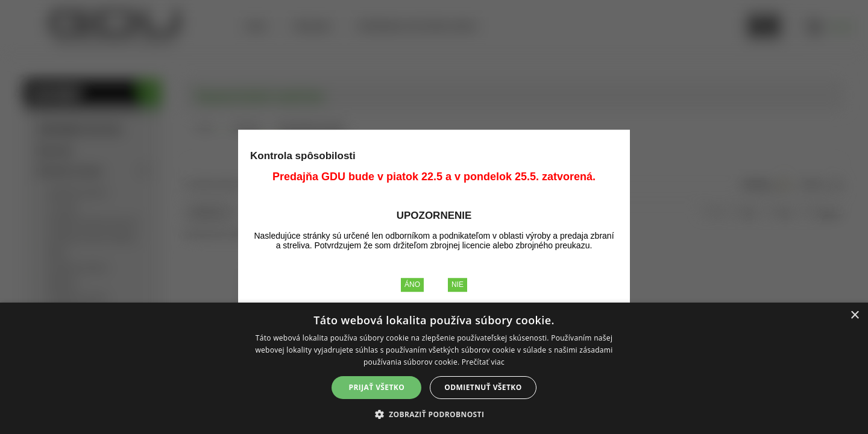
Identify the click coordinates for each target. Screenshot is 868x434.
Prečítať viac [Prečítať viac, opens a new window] (483, 362)
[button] (434, 414)
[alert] (434, 368)
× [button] (854, 316)
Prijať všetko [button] (377, 387)
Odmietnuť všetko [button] (483, 387)
